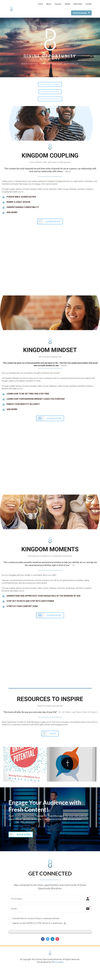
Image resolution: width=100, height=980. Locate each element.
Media (67, 4)
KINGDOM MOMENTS (50, 99)
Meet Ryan (78, 4)
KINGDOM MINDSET (50, 92)
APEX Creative (57, 962)
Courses (58, 4)
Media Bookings (81, 13)
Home (40, 4)
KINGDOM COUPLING (50, 84)
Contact (89, 4)
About (49, 4)
